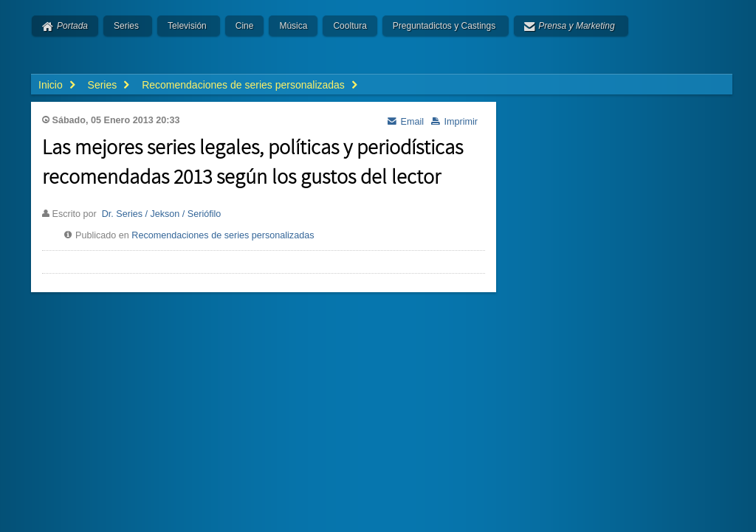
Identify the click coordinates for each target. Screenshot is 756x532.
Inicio (51, 85)
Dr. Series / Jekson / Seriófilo (162, 214)
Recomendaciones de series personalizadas (223, 235)
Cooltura (350, 26)
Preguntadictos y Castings (444, 26)
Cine (245, 26)
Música (293, 26)
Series (126, 26)
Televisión (187, 26)
